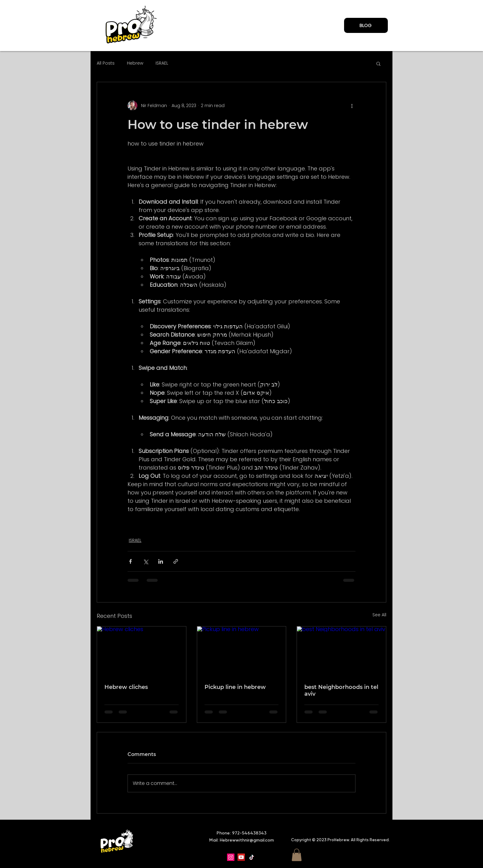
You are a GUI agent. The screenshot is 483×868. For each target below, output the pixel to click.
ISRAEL (162, 63)
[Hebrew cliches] (142, 651)
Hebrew (135, 63)
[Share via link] (176, 561)
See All (379, 615)
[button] (378, 63)
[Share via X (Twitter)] (146, 561)
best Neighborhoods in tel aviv (341, 690)
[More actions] (352, 106)
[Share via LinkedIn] (161, 561)
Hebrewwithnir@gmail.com (247, 840)
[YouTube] (241, 857)
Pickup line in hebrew (235, 687)
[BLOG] (366, 25)
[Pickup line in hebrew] (242, 651)
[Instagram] (231, 857)
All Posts (106, 63)
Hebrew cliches (126, 687)
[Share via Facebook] (130, 561)
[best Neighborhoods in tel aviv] (341, 651)
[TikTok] (252, 857)
